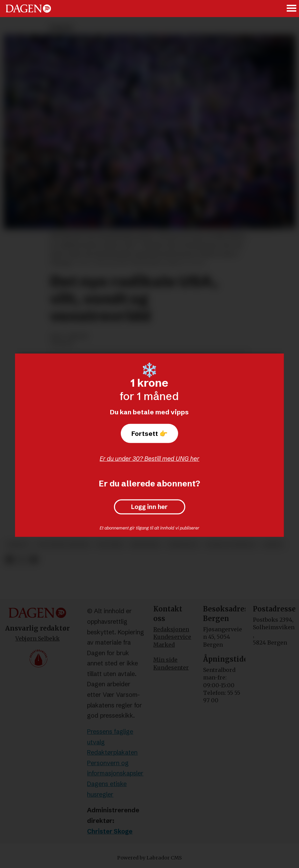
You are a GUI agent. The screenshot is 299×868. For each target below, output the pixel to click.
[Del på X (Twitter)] (22, 560)
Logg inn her (149, 507)
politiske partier (63, 545)
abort (273, 545)
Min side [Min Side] (165, 660)
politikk (110, 545)
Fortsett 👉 (149, 433)
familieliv (183, 545)
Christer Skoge (110, 831)
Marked (164, 645)
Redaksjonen (171, 629)
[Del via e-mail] (34, 560)
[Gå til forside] (28, 9)
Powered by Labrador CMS (149, 858)
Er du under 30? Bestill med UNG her (149, 459)
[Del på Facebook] (9, 560)
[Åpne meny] (292, 9)
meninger (145, 545)
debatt (18, 545)
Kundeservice (172, 637)
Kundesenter (171, 667)
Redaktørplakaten (112, 752)
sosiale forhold (231, 545)
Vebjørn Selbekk (38, 638)
